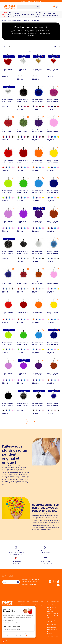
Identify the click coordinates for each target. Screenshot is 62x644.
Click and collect (52, 605)
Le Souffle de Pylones (23, 618)
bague (44, 529)
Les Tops (44, 14)
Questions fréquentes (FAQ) (53, 612)
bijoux (37, 514)
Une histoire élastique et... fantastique (23, 614)
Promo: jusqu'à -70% (5, 14)
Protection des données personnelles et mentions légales (52, 627)
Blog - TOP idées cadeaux (22, 632)
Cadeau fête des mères (38, 14)
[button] (3, 641)
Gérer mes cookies (53, 636)
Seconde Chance (49, 14)
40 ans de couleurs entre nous (23, 610)
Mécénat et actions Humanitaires (23, 623)
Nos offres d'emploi (38, 605)
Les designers (21, 620)
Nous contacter (10, 617)
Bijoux (32, 14)
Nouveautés (25, 14)
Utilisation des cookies (51, 633)
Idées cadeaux (17, 14)
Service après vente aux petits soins (23, 628)
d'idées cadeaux (13, 466)
